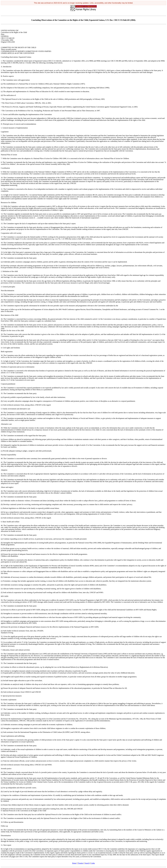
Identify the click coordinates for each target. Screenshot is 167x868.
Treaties (81, 863)
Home (74, 863)
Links (93, 863)
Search (87, 863)
